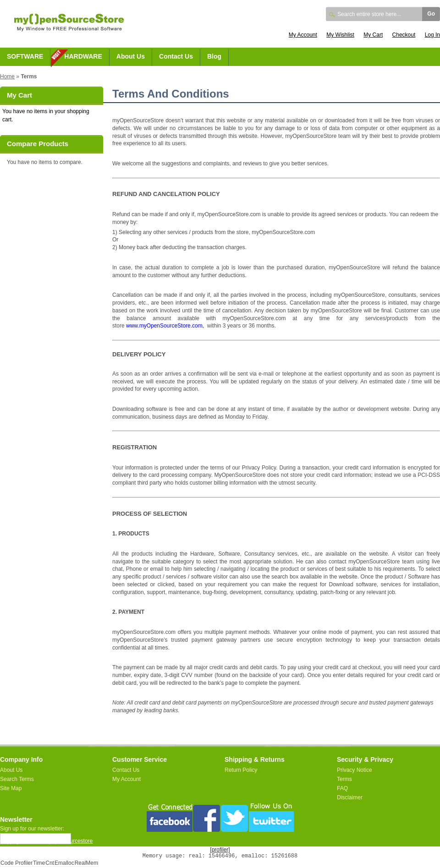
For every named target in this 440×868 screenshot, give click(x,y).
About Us (131, 56)
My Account (303, 35)
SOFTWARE (25, 56)
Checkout (404, 35)
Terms (344, 779)
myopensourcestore (69, 841)
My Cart (373, 35)
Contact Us (176, 56)
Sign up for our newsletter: (32, 829)
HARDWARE (83, 56)
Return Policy (241, 770)
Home (7, 76)
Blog (214, 56)
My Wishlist (340, 35)
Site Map (11, 788)
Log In (432, 35)
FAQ (342, 788)
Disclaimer (350, 797)
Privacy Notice (355, 770)
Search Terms (17, 779)
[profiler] (220, 850)
